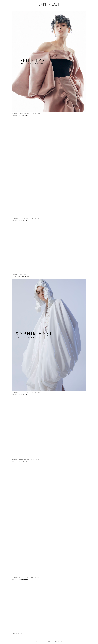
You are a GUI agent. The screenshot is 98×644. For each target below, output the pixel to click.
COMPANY (43, 639)
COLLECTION (56, 9)
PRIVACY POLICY (53, 639)
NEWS (27, 9)
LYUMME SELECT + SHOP (41, 9)
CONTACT (77, 9)
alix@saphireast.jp (23, 115)
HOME (20, 9)
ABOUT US (67, 9)
